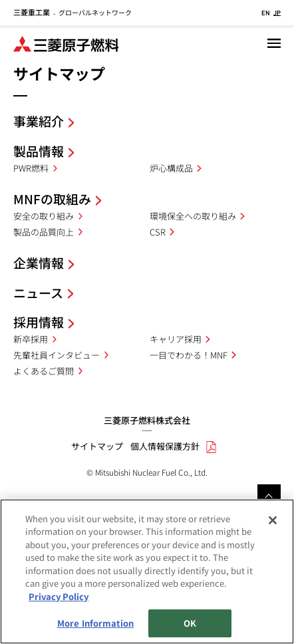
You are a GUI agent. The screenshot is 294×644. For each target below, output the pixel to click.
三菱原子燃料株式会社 (147, 420)
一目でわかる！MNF (189, 355)
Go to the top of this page (269, 496)
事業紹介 (39, 121)
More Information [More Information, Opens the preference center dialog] (95, 624)
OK (190, 624)
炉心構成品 (171, 168)
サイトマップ (97, 446)
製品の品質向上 (44, 232)
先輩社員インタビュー (57, 355)
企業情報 (39, 262)
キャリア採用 (176, 339)
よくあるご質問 (44, 371)
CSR (158, 232)
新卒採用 (31, 339)
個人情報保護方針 (165, 446)
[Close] (273, 521)
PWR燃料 (31, 168)
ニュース (38, 292)
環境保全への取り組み (193, 216)
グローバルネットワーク (73, 12)
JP (277, 13)
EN (266, 13)
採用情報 (39, 322)
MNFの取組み (52, 199)
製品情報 (39, 151)
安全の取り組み (44, 216)
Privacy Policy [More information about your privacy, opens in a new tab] (59, 597)
